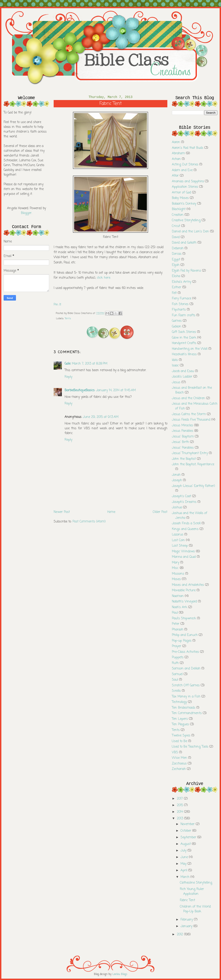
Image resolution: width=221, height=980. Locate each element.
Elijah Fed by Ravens (186, 271)
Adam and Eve (182, 170)
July (184, 851)
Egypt (176, 260)
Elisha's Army (182, 282)
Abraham (178, 153)
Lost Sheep (180, 546)
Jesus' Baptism (183, 437)
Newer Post (62, 512)
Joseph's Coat (181, 496)
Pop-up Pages (182, 641)
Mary (176, 563)
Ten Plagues (180, 724)
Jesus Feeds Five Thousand (191, 420)
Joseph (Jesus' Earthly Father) (193, 486)
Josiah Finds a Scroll (186, 523)
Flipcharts (179, 310)
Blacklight (179, 209)
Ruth (175, 663)
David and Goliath (184, 243)
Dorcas (177, 254)
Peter (176, 624)
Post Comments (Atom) (89, 522)
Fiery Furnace (182, 299)
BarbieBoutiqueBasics (80, 390)
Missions (178, 574)
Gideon (177, 327)
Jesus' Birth (180, 442)
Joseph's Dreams (184, 502)
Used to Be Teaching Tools (190, 747)
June (185, 857)
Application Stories (185, 187)
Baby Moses (180, 198)
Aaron (176, 142)
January (187, 926)
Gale (68, 364)
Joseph (177, 480)
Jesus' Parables (183, 448)
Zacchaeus (179, 764)
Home (111, 512)
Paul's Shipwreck (184, 619)
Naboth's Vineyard (184, 602)
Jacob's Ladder (182, 377)
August (186, 844)
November (188, 824)
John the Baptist (184, 459)
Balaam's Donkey (184, 204)
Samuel (177, 674)
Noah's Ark (180, 607)
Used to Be (180, 741)
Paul (175, 613)
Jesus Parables (183, 431)
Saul (175, 680)
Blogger (26, 213)
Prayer (177, 646)
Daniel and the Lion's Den (190, 232)
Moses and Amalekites (188, 585)
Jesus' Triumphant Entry (190, 453)
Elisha (176, 276)
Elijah (176, 265)
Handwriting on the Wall (190, 349)
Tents (68, 319)
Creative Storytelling (186, 220)
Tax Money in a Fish (186, 697)
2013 (181, 819)
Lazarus (178, 535)
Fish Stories (180, 304)
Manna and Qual (184, 557)
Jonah (176, 475)
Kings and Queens (185, 529)
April (184, 871)
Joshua (177, 508)
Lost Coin (178, 540)
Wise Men (180, 758)
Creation (178, 215)
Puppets (178, 657)
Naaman (178, 596)
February (187, 920)
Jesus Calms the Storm (189, 414)
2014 (181, 812)
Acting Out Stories (185, 165)
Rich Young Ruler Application (192, 892)
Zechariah (179, 769)
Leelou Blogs (120, 974)
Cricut (176, 226)
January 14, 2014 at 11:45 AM (116, 390)
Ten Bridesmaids (184, 708)
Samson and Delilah (186, 669)
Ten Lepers (180, 719)
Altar (175, 176)
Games (177, 321)
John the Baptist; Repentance (193, 464)
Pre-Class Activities (185, 652)
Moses (176, 579)
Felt (174, 293)
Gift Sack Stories (184, 332)
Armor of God (181, 193)
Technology (179, 702)
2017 (180, 799)
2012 (181, 935)
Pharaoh (178, 630)
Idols (175, 360)
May (184, 864)
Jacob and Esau (183, 371)
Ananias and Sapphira (188, 181)
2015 (181, 805)
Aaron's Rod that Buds (188, 148)
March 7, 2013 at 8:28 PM (90, 364)
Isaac (175, 366)
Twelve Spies (181, 736)
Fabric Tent (187, 900)
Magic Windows (183, 552)
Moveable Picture (184, 590)
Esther (177, 287)
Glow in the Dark (184, 338)
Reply (68, 377)
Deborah (178, 248)
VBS (175, 752)
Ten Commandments (187, 713)
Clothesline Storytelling (196, 883)
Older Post (160, 512)
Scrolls (176, 691)
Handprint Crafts (184, 343)
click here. (104, 278)
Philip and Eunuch (185, 635)
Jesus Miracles (182, 426)
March (186, 877)
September (189, 837)
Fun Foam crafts (184, 315)
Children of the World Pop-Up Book (195, 909)
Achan (176, 159)
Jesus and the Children (188, 398)
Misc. (175, 568)
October (186, 831)
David (176, 237)
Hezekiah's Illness (184, 354)
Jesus (176, 382)
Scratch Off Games (186, 685)
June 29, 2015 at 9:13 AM (101, 417)
